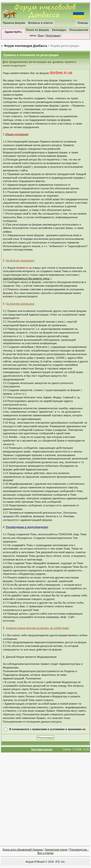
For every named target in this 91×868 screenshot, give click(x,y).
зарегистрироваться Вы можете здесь (26, 278)
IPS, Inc (60, 862)
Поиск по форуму (38, 30)
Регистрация (53, 36)
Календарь (59, 30)
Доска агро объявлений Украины (23, 850)
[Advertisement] (45, 799)
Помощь (83, 23)
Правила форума (14, 23)
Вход (41, 36)
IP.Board (39, 862)
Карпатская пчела (56, 850)
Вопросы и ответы (41, 23)
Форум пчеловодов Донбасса (26, 46)
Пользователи (79, 30)
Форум (29, 862)
